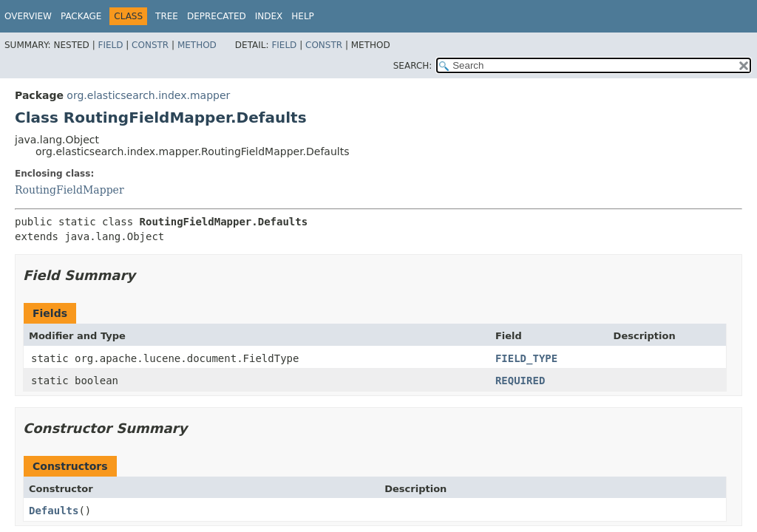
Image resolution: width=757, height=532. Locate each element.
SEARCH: (413, 66)
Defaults (54, 511)
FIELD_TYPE (526, 358)
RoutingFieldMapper (69, 190)
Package (81, 16)
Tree (167, 16)
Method (197, 45)
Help (303, 16)
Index (269, 16)
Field (110, 45)
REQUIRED (520, 381)
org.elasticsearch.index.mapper (148, 95)
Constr (150, 45)
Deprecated (217, 16)
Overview (28, 16)
